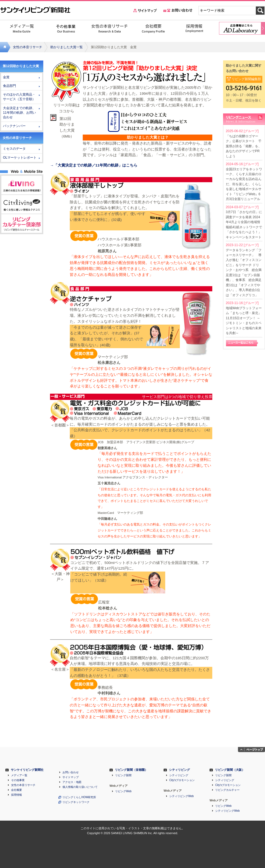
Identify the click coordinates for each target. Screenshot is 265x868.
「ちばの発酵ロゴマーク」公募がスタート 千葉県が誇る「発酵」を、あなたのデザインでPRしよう (244, 146)
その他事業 (18, 780)
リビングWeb (123, 791)
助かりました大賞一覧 (67, 47)
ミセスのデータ (14, 149)
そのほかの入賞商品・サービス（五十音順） (19, 97)
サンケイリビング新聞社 (27, 770)
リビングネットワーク (76, 802)
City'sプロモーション (182, 780)
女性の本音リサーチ (28, 47)
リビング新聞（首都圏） (131, 770)
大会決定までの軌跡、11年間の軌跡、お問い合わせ (19, 113)
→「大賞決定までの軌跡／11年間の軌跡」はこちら (94, 165)
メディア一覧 (19, 775)
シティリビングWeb (181, 796)
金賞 (6, 77)
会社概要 (16, 790)
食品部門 (9, 86)
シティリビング (179, 770)
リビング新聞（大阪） (230, 770)
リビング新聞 (123, 775)
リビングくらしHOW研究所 (79, 797)
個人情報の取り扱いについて (80, 787)
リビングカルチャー (227, 790)
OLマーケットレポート (20, 158)
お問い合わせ (71, 772)
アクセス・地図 (72, 782)
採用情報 (16, 795)
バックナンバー (14, 126)
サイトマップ (71, 777)
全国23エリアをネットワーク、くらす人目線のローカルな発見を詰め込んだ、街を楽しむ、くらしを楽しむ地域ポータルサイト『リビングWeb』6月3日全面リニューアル (244, 184)
